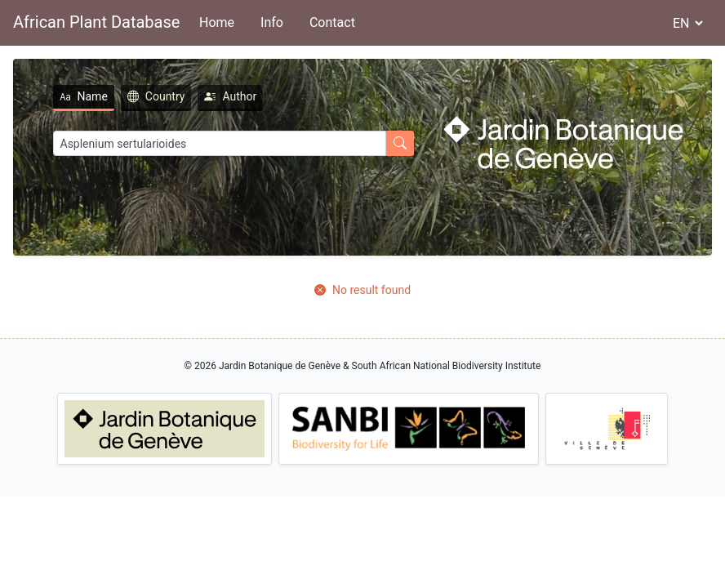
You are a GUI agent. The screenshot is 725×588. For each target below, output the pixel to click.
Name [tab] (84, 96)
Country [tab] (156, 96)
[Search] (220, 143)
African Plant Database (96, 22)
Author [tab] (230, 96)
